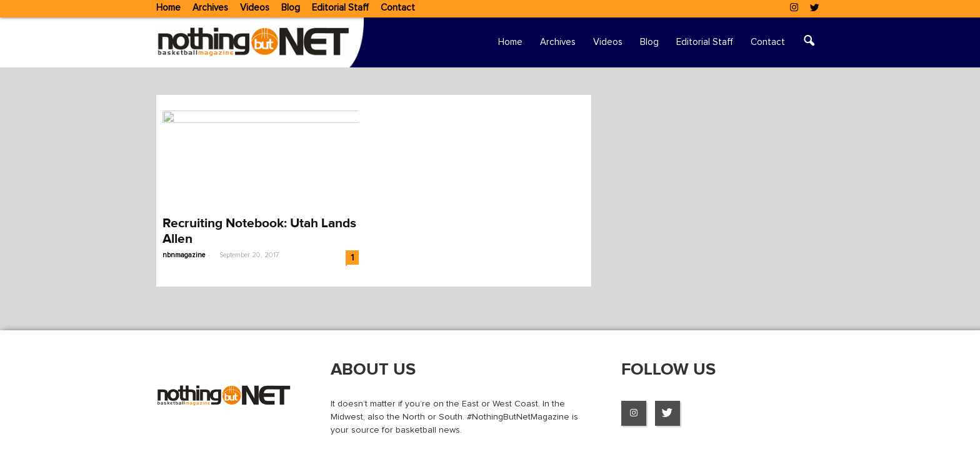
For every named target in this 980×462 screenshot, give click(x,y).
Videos (255, 8)
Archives (210, 8)
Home (168, 8)
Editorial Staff (340, 8)
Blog (291, 8)
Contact (398, 8)
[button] (809, 42)
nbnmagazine (184, 255)
